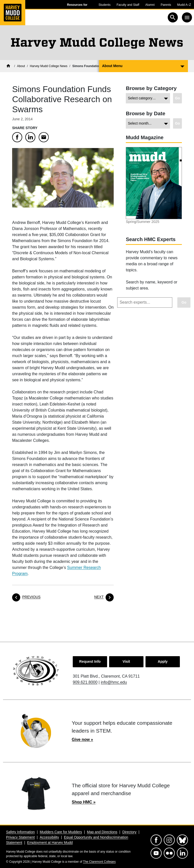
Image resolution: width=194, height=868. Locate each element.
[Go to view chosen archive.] (177, 123)
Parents (166, 5)
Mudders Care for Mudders (61, 832)
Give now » (82, 740)
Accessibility (49, 837)
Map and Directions (102, 832)
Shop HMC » (84, 802)
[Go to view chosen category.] (177, 98)
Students (104, 5)
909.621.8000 (85, 682)
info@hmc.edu (114, 682)
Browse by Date (145, 113)
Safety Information (20, 832)
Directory (129, 832)
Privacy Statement (20, 837)
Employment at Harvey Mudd (50, 843)
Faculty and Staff (128, 5)
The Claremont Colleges (99, 862)
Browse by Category (151, 88)
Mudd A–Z (184, 5)
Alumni (150, 5)
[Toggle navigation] (187, 17)
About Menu (112, 66)
